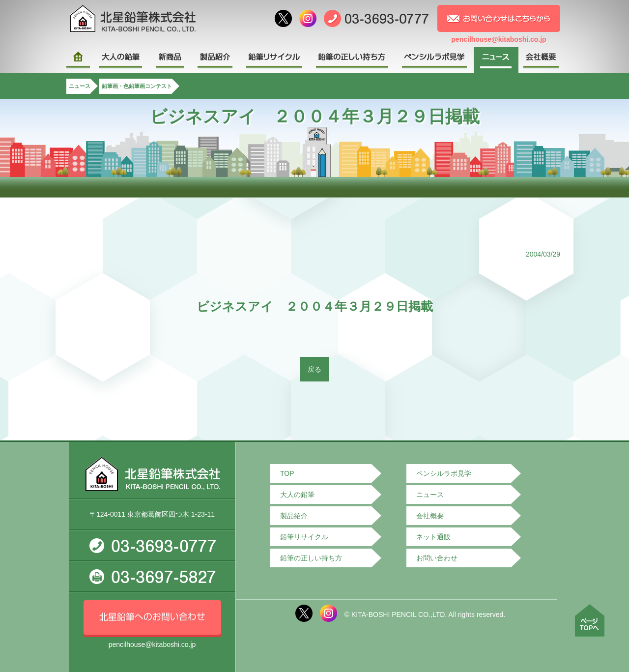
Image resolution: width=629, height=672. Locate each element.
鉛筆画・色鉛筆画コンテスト (137, 86)
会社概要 (430, 516)
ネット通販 (433, 537)
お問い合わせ (437, 558)
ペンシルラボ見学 (444, 473)
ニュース (80, 86)
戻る (314, 369)
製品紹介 (294, 516)
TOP (287, 473)
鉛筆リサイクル (304, 537)
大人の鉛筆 (297, 495)
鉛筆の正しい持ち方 (311, 558)
